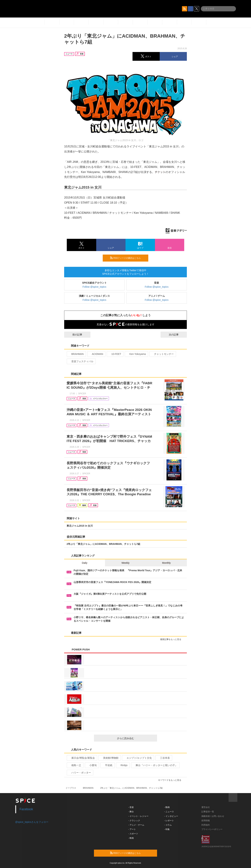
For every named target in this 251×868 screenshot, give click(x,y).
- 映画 (131, 838)
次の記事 (177, 335)
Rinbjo (123, 765)
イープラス (71, 788)
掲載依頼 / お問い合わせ (213, 816)
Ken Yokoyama (136, 354)
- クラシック (134, 821)
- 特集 (167, 829)
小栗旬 (92, 765)
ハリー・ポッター (80, 773)
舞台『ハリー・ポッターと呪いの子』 (155, 765)
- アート (132, 829)
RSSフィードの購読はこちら (128, 258)
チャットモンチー (162, 354)
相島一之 (75, 765)
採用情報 (206, 821)
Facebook (26, 809)
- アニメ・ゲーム (136, 825)
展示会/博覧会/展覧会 (82, 758)
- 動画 (167, 807)
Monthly (166, 563)
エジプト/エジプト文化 (138, 758)
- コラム (168, 825)
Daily (85, 563)
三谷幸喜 (163, 758)
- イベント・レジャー (138, 816)
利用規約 (206, 825)
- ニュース (169, 812)
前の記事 (74, 335)
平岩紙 (107, 765)
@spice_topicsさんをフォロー (32, 822)
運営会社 (206, 807)
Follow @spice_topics (94, 287)
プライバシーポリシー (212, 829)
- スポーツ (133, 834)
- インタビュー (171, 816)
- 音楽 (131, 807)
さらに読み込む (136, 738)
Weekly (125, 563)
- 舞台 (131, 812)
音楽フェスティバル (81, 361)
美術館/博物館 (109, 758)
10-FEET (115, 354)
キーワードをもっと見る (171, 780)
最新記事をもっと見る (172, 639)
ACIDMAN (96, 354)
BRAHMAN (76, 354)
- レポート (169, 821)
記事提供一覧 (208, 812)
